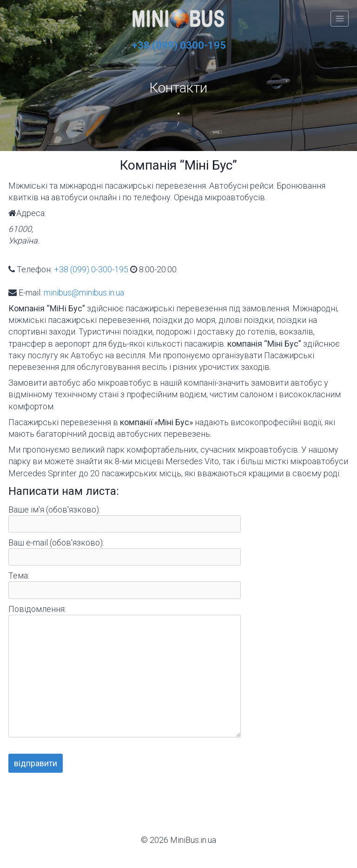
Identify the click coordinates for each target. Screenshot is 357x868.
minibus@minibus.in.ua (84, 293)
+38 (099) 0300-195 (179, 45)
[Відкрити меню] (340, 18)
